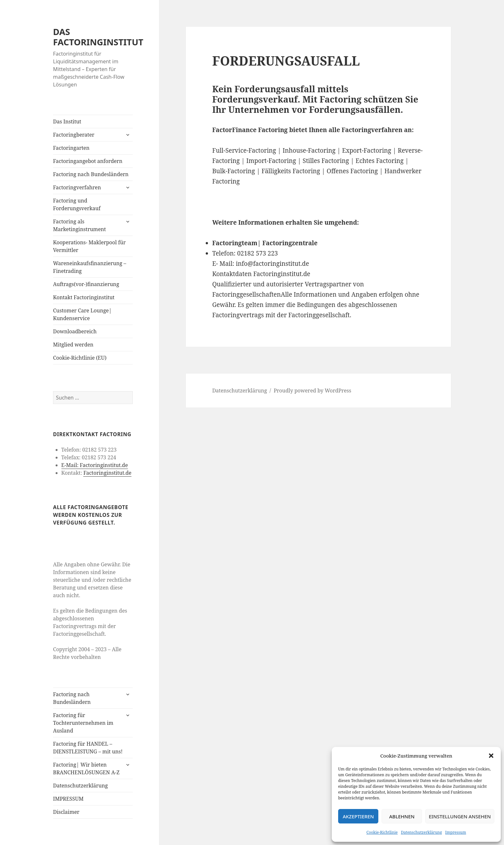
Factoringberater (74, 135)
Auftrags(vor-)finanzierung (86, 284)
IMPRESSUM (68, 799)
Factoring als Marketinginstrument (79, 225)
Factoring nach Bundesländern (91, 174)
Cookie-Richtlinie (382, 832)
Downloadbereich (75, 331)
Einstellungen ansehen (460, 816)
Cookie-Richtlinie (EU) (80, 358)
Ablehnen (402, 816)
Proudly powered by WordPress (312, 391)
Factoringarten (71, 148)
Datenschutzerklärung (421, 832)
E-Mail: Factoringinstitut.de (95, 465)
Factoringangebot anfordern (88, 161)
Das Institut (67, 121)
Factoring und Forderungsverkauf (77, 204)
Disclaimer (66, 812)
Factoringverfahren (77, 187)
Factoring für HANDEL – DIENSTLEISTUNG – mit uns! (88, 748)
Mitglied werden (73, 345)
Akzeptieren (358, 816)
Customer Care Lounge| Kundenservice (82, 314)
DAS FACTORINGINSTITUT (98, 37)
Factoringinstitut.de (107, 473)
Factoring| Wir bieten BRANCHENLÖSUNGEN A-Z (86, 769)
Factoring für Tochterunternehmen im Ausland (83, 723)
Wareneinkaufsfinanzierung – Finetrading (90, 267)
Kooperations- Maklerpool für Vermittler (89, 246)
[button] (491, 756)
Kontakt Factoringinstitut (84, 297)
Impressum (456, 832)
